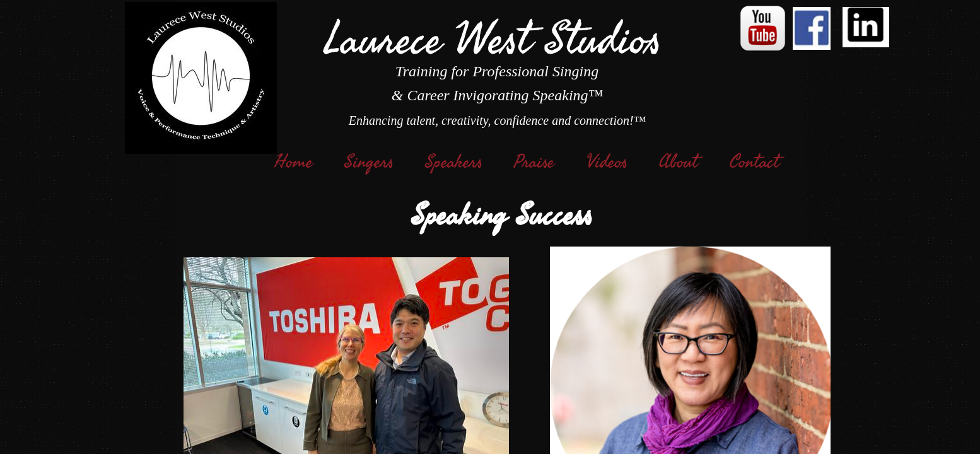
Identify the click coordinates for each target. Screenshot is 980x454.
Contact (755, 162)
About (679, 162)
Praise (534, 162)
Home (294, 162)
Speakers (454, 162)
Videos (607, 162)
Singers (369, 162)
